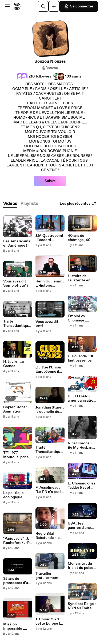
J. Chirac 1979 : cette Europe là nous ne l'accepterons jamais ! (49, 621)
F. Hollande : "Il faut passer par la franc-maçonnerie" (82, 358)
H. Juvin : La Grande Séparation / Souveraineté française (15, 364)
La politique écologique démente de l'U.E (14, 495)
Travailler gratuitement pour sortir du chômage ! (47, 576)
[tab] (10, 204)
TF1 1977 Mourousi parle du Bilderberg (16, 455)
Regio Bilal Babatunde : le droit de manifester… (48, 536)
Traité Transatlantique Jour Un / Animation (17, 324)
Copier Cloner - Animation (16, 409)
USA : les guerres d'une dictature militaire (79, 526)
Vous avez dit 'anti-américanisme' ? (49, 324)
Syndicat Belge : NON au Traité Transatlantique (82, 606)
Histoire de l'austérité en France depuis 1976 (80, 278)
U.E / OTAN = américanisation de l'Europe (82, 398)
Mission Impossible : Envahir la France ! (14, 626)
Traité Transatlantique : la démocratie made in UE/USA (50, 450)
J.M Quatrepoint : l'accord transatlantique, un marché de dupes (49, 238)
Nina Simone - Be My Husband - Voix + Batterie (82, 445)
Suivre (50, 181)
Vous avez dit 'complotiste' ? (16, 284)
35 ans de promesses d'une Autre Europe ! (18, 581)
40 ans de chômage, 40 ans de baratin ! (81, 238)
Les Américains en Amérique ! (17, 243)
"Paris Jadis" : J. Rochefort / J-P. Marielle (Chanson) (17, 541)
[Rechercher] (43, 6)
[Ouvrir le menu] (7, 6)
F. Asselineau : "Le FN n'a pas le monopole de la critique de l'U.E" (50, 490)
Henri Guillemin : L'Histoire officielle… (50, 284)
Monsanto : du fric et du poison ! (82, 566)
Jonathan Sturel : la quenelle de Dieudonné (50, 410)
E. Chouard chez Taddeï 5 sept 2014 (82, 486)
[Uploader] (54, 6)
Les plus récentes (78, 204)
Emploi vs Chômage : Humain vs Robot (77, 318)
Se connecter (79, 6)
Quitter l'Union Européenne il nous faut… (48, 370)
